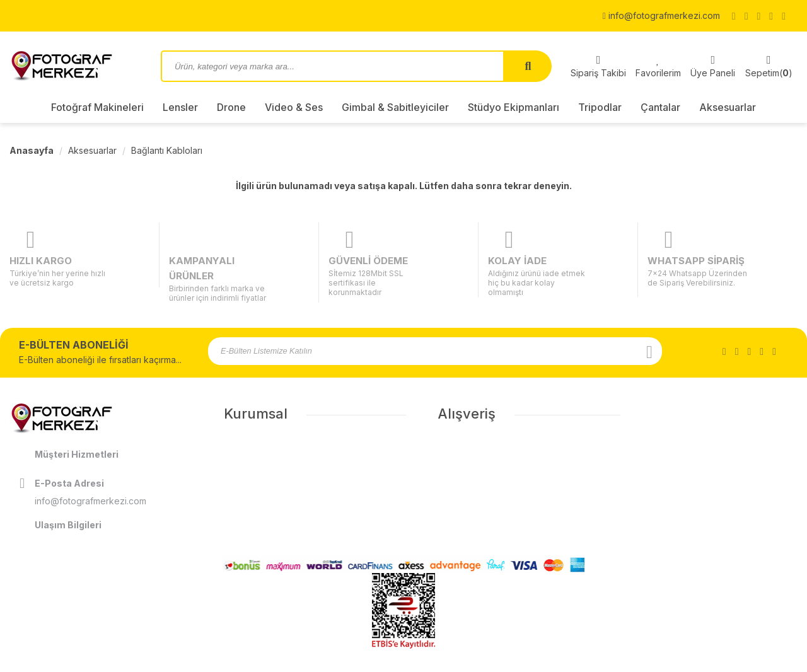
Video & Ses (294, 107)
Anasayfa (32, 150)
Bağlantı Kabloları (167, 150)
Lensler (180, 107)
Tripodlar (600, 107)
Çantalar (660, 107)
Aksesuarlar (728, 107)
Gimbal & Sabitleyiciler (395, 107)
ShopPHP (768, 661)
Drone (231, 107)
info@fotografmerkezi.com (661, 15)
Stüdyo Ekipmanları (514, 107)
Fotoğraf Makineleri (97, 107)
